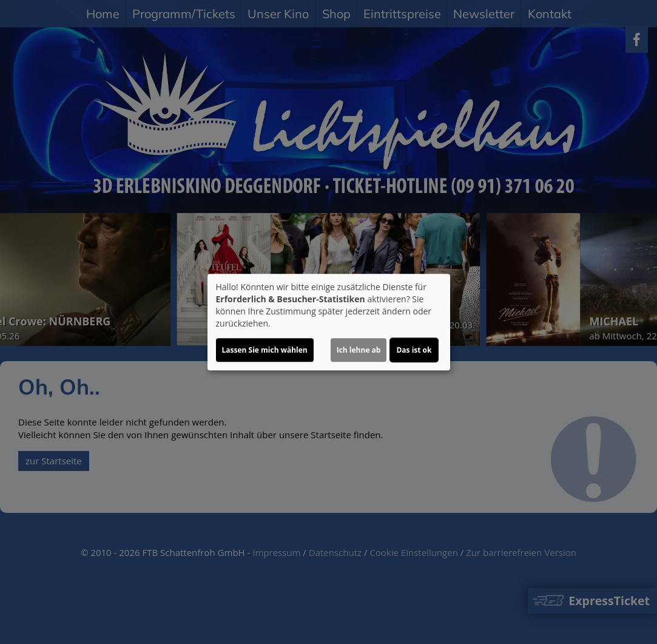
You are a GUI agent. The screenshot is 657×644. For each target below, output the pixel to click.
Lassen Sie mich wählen (265, 350)
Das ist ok (414, 350)
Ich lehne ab (359, 350)
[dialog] (329, 322)
